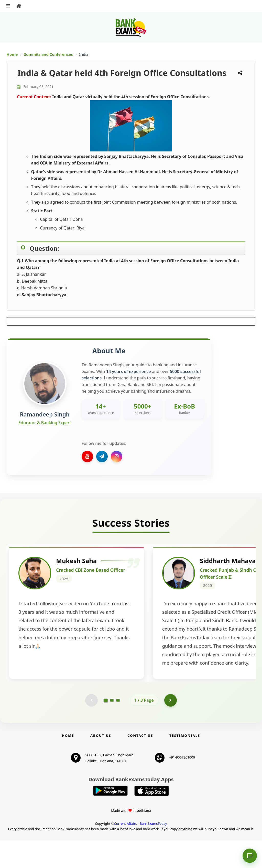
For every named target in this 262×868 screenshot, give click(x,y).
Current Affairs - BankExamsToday (140, 851)
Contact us (140, 763)
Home (12, 54)
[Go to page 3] (118, 728)
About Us (101, 763)
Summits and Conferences (49, 54)
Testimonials (185, 763)
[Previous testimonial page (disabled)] (91, 728)
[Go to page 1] (106, 728)
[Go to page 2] (112, 728)
